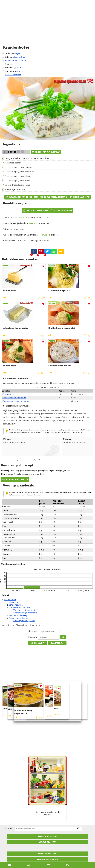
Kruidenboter (9, 394)
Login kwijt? (38, 643)
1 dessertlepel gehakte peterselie (20, 167)
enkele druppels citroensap (18, 185)
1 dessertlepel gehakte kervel (18, 176)
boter (20, 218)
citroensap (40, 235)
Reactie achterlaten (15, 479)
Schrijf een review (13, 75)
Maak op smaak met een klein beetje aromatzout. (27, 241)
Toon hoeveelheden (35, 211)
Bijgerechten (20, 57)
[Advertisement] (47, 25)
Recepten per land (47, 854)
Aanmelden (57, 643)
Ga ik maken (52, 152)
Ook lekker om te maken (20, 607)
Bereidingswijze (16, 605)
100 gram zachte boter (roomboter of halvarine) (27, 158)
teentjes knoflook (25, 223)
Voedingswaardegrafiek (24, 621)
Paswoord (33, 637)
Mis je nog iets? (79, 197)
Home (3, 625)
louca (21, 71)
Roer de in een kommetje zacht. (27, 218)
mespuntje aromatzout (16, 189)
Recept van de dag (47, 836)
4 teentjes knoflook (14, 163)
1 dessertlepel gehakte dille (18, 180)
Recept (11, 625)
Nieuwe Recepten (47, 842)
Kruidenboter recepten (15, 60)
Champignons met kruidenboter (17, 401)
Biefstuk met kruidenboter (14, 398)
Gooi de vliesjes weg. (14, 229)
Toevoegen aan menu (53, 197)
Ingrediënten (14, 602)
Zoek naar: (10, 829)
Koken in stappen (61, 211)
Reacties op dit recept (18, 615)
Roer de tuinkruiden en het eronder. (32, 235)
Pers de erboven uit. (27, 223)
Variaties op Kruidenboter (25, 610)
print (36, 152)
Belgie (17, 53)
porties (10, 64)
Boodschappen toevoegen (22, 197)
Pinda (7, 439)
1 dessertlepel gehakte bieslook (19, 172)
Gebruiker (33, 631)
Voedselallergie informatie (25, 613)
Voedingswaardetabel (18, 618)
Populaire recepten (47, 859)
